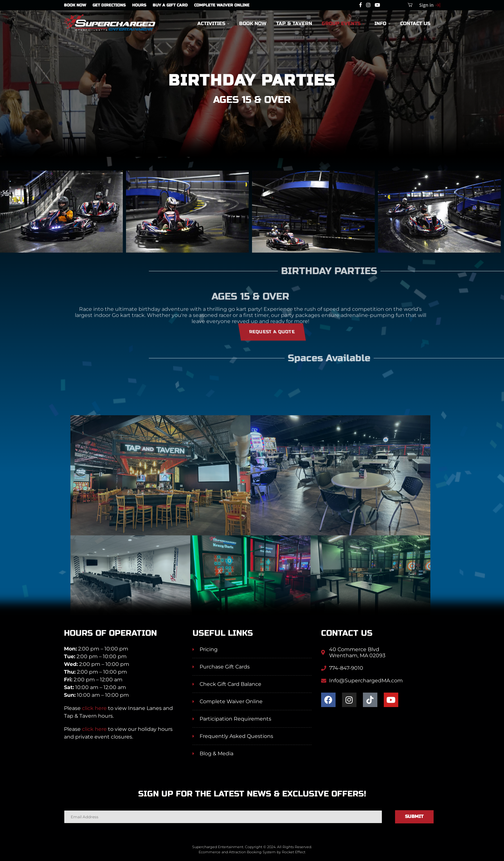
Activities (211, 23)
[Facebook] (360, 5)
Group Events (341, 23)
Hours (139, 5)
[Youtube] (377, 5)
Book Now (75, 5)
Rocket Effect (294, 852)
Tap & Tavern (294, 23)
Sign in (426, 5)
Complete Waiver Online (222, 5)
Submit (414, 816)
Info (380, 23)
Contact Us (415, 23)
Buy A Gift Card (170, 5)
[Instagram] (368, 5)
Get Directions (109, 5)
